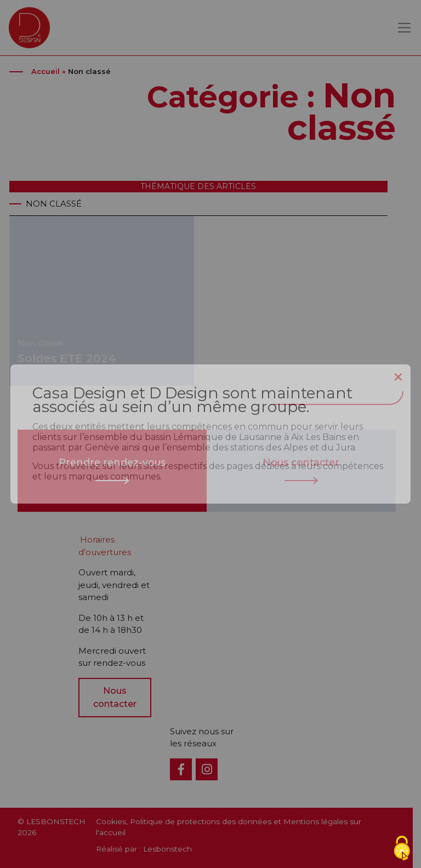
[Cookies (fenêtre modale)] (402, 849)
